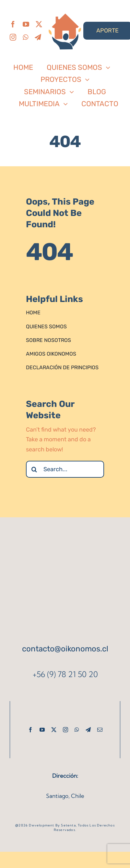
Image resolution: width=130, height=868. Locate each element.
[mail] (100, 730)
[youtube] (26, 24)
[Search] (34, 469)
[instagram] (13, 37)
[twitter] (39, 24)
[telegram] (38, 37)
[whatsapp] (25, 37)
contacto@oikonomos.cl (65, 649)
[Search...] (65, 469)
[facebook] (13, 24)
